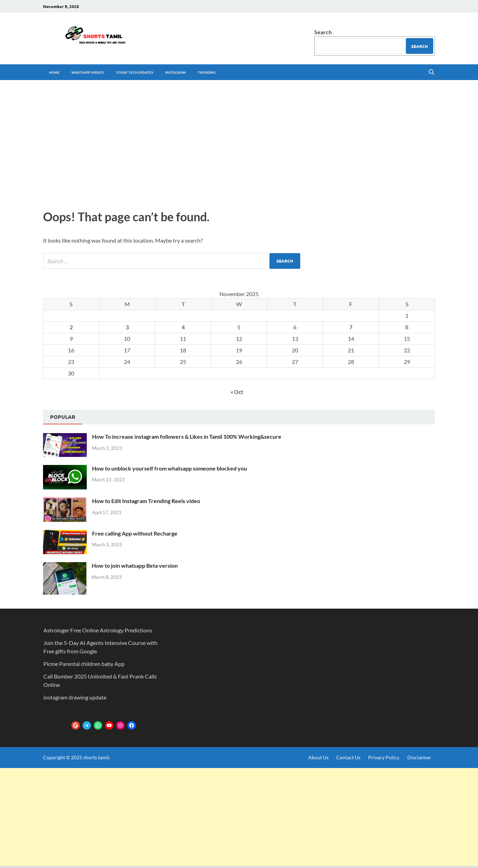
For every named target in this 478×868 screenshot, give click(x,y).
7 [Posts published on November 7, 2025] (351, 327)
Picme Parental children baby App (84, 664)
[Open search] (431, 72)
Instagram (175, 72)
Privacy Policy (384, 757)
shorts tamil (96, 757)
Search (323, 32)
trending (207, 72)
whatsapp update (88, 72)
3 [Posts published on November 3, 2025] (127, 327)
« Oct (237, 392)
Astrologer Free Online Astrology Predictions (98, 630)
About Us (318, 757)
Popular (63, 417)
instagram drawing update (75, 697)
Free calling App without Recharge (135, 533)
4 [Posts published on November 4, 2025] (183, 327)
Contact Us (348, 757)
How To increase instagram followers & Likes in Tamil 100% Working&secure (187, 436)
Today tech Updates (135, 72)
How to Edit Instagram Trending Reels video (146, 501)
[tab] (63, 417)
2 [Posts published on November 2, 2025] (71, 327)
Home (54, 72)
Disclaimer (419, 757)
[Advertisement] (239, 143)
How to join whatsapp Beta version (135, 565)
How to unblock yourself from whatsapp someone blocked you (170, 468)
